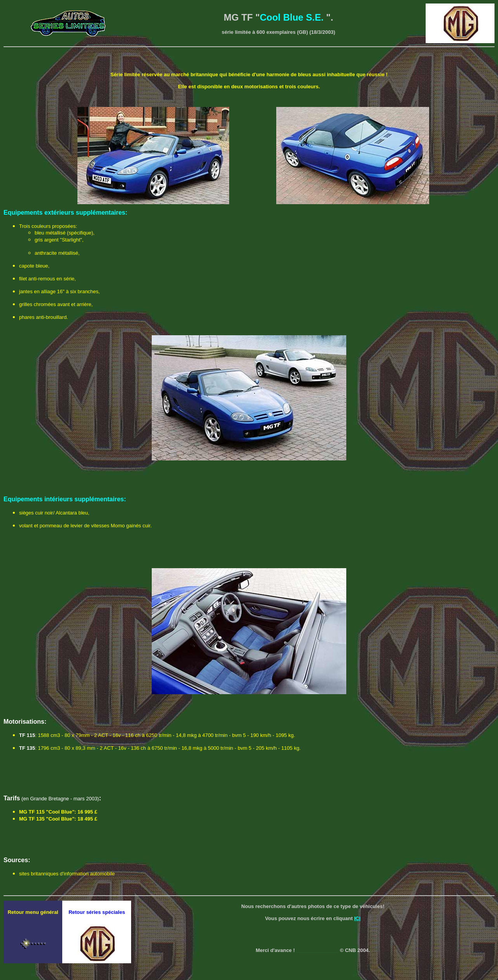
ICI (357, 918)
